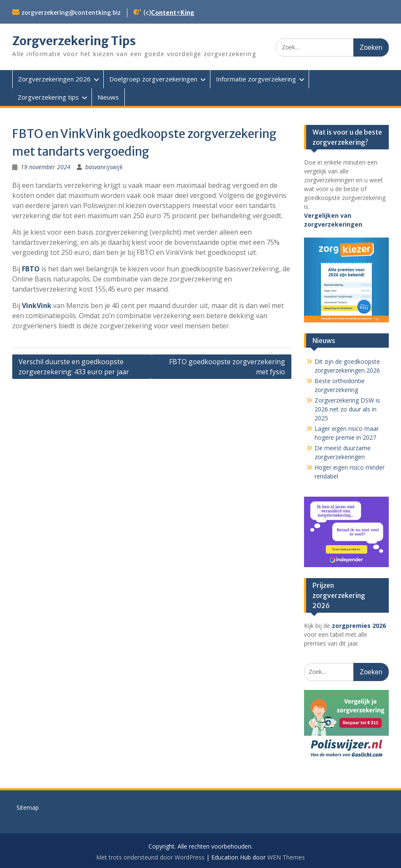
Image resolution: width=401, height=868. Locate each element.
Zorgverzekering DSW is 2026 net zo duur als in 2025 (347, 409)
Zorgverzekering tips (48, 97)
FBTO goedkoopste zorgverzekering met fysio (227, 367)
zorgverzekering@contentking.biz (71, 13)
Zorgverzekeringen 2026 (54, 79)
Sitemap (28, 807)
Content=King (173, 13)
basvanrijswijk (104, 167)
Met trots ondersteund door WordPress (150, 857)
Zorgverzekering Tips (74, 41)
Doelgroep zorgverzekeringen (153, 79)
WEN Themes (286, 857)
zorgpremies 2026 (359, 626)
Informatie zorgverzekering (256, 79)
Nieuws (108, 97)
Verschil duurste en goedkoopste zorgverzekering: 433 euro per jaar (74, 367)
